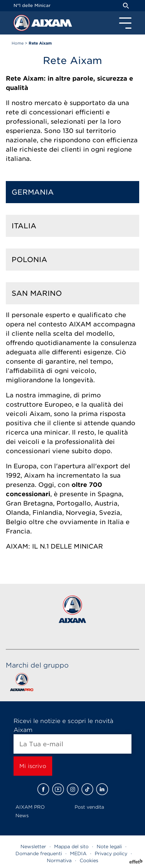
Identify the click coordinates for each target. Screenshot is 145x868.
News (22, 815)
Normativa (59, 860)
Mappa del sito (71, 846)
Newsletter (33, 846)
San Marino (37, 293)
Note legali (109, 846)
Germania (33, 192)
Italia (24, 226)
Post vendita (89, 807)
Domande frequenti (39, 853)
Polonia (29, 260)
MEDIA (78, 853)
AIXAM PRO (30, 807)
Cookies (89, 860)
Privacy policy (111, 853)
